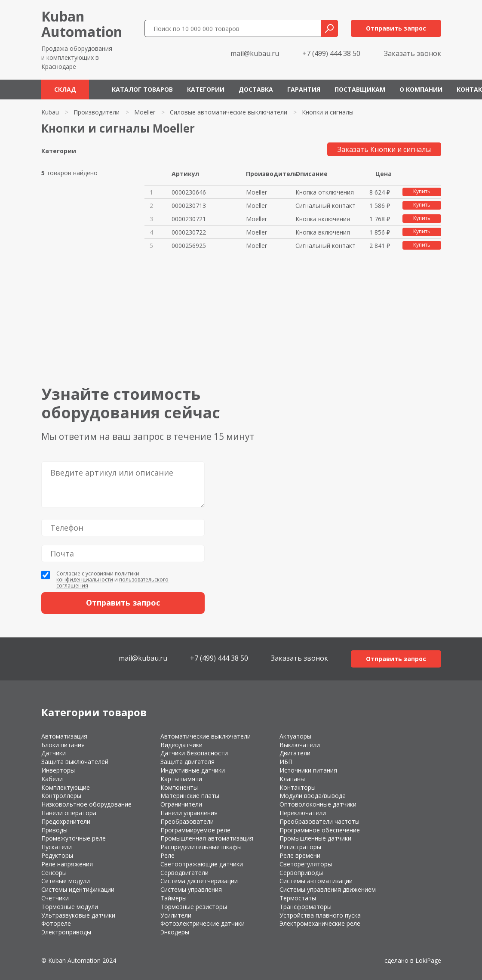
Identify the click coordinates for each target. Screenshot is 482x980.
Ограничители (181, 804)
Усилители (176, 915)
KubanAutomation (82, 24)
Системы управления (191, 889)
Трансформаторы (305, 907)
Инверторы (58, 770)
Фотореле (56, 923)
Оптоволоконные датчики (318, 804)
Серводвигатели (184, 873)
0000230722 (189, 232)
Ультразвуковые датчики (78, 915)
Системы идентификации (78, 889)
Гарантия (304, 89)
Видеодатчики (181, 745)
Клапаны (292, 779)
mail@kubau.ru (255, 53)
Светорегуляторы (306, 864)
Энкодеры (175, 932)
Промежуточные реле (74, 838)
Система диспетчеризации (199, 881)
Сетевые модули (66, 881)
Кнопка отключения (325, 192)
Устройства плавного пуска (320, 915)
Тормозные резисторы (194, 907)
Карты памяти (181, 779)
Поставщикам (360, 89)
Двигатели (295, 753)
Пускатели (57, 847)
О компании (421, 89)
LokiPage (428, 960)
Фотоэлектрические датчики (203, 923)
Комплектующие (66, 787)
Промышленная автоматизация (207, 838)
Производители (97, 112)
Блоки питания (63, 745)
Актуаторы (295, 736)
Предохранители (66, 821)
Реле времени (300, 855)
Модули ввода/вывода (313, 796)
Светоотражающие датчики (202, 864)
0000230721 (189, 219)
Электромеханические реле (320, 923)
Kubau (50, 112)
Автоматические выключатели (206, 736)
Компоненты (179, 787)
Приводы (54, 830)
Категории (206, 89)
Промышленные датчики (315, 838)
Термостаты (298, 898)
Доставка (256, 89)
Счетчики (55, 898)
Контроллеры (61, 796)
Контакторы (298, 787)
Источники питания (308, 770)
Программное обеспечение (320, 830)
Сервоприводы (301, 873)
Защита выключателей (75, 762)
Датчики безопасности (194, 753)
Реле (167, 855)
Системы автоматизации (316, 881)
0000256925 (189, 246)
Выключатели (300, 745)
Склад (65, 89)
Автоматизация (64, 736)
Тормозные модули (70, 907)
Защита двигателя (187, 762)
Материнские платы (190, 796)
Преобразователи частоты (319, 821)
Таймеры (173, 898)
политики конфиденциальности (98, 577)
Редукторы (57, 855)
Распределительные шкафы (201, 847)
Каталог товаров (142, 89)
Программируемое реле (195, 830)
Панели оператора (69, 813)
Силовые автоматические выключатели (229, 112)
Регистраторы (300, 847)
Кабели (52, 779)
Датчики (54, 753)
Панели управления (189, 813)
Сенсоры (54, 873)
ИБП (286, 762)
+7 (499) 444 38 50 (331, 53)
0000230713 (189, 206)
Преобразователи (187, 821)
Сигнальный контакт (325, 206)
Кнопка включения (323, 219)
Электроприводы (66, 932)
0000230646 (189, 192)
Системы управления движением (328, 889)
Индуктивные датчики (193, 770)
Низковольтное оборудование (86, 804)
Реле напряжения (67, 864)
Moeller (145, 112)
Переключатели (303, 813)
